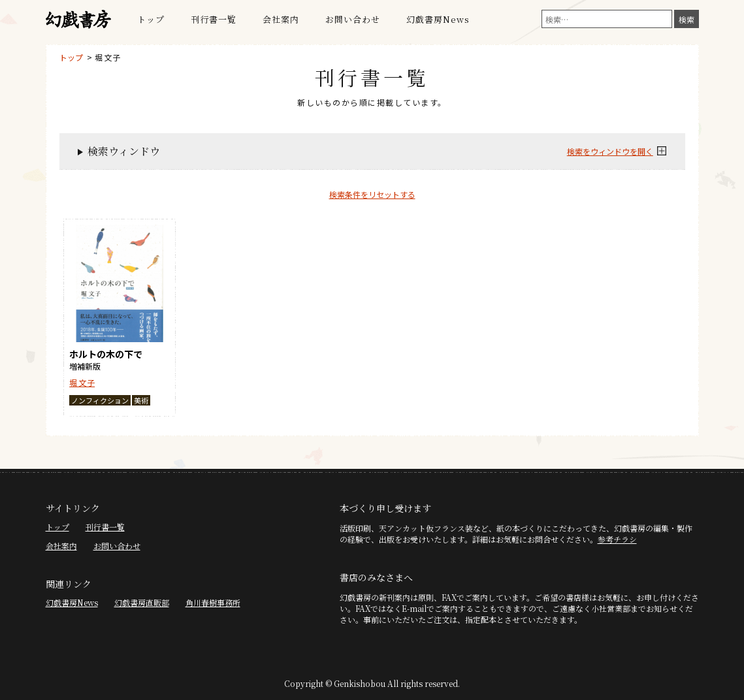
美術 (141, 400)
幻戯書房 (78, 20)
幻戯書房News (438, 19)
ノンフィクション (100, 400)
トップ (151, 19)
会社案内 (281, 19)
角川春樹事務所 (213, 602)
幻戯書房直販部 (142, 602)
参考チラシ (617, 539)
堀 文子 (107, 57)
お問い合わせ (353, 19)
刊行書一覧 (214, 19)
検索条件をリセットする (372, 194)
